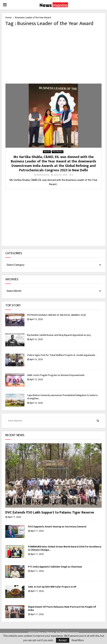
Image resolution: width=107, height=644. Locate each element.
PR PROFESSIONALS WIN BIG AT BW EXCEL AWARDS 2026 (57, 315)
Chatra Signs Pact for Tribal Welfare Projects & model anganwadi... (62, 355)
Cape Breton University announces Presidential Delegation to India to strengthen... (62, 397)
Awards (47, 152)
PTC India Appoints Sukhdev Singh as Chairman (55, 567)
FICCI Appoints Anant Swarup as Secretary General (57, 527)
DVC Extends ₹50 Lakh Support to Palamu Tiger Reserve (50, 512)
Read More (78, 640)
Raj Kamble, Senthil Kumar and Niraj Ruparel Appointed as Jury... (60, 335)
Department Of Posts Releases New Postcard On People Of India (62, 608)
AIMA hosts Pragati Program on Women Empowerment (56, 375)
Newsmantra (43, 175)
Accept (63, 640)
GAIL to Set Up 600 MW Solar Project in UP (52, 587)
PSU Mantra (58, 152)
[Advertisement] (53, 55)
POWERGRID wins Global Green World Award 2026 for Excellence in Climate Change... (65, 548)
